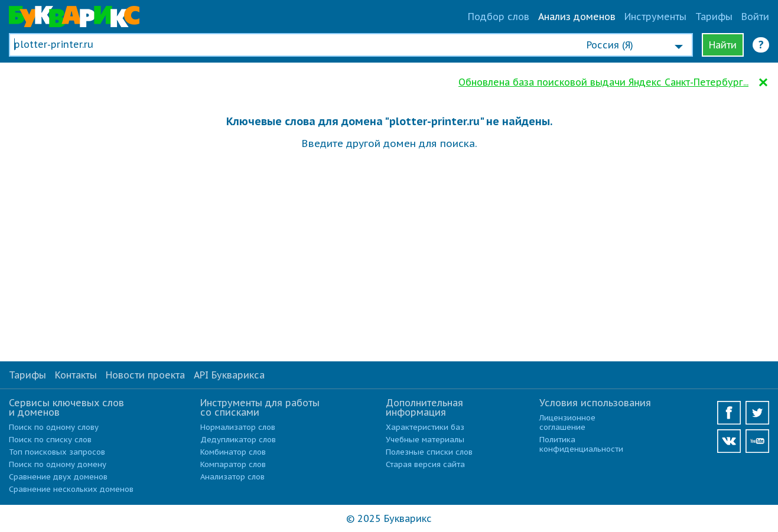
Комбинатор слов (233, 452)
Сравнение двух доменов (58, 477)
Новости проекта (145, 375)
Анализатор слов (232, 477)
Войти (755, 17)
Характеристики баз (425, 427)
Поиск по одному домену (58, 464)
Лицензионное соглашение (567, 422)
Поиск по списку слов (50, 440)
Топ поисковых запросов (57, 452)
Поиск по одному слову (54, 427)
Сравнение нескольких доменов (71, 489)
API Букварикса (229, 375)
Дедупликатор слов (238, 440)
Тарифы (714, 17)
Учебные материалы (425, 440)
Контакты (76, 375)
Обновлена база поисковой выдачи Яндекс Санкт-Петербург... (603, 82)
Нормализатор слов (238, 427)
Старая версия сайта (425, 464)
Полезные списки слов (429, 452)
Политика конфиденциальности (581, 444)
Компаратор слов (233, 464)
